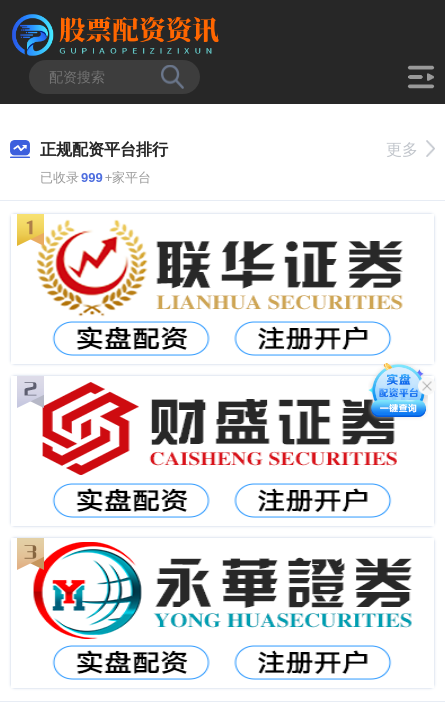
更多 (410, 149)
